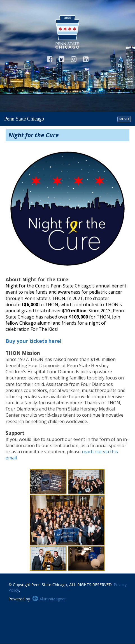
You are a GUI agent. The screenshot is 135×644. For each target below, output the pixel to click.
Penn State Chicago (24, 119)
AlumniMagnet (49, 599)
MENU (125, 119)
